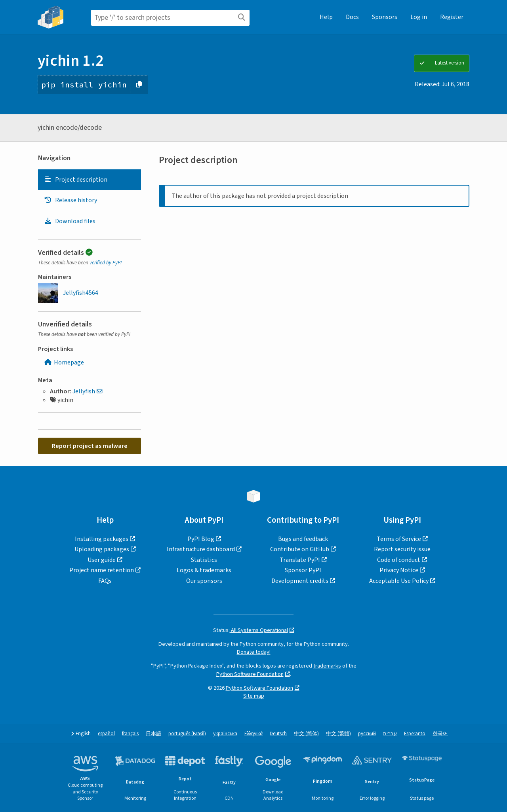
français (130, 734)
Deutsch (278, 734)
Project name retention (102, 570)
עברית (390, 734)
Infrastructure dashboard (201, 549)
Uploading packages (102, 549)
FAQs (105, 581)
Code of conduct (399, 560)
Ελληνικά (253, 734)
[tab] (90, 180)
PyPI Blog (201, 539)
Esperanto (415, 734)
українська (225, 734)
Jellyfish (84, 391)
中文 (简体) (306, 734)
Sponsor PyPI (303, 570)
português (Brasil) (187, 734)
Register (452, 17)
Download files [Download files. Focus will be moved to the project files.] (70, 221)
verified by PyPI (106, 263)
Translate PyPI (300, 560)
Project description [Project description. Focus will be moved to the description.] (76, 180)
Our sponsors (204, 581)
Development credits (300, 581)
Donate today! (254, 652)
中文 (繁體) (338, 734)
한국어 (440, 734)
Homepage (64, 362)
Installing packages (102, 539)
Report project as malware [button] (90, 446)
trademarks (327, 666)
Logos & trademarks (204, 570)
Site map (254, 696)
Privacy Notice (399, 570)
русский (367, 734)
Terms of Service (399, 539)
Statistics (204, 560)
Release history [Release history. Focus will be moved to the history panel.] (71, 200)
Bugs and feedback (303, 539)
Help (326, 17)
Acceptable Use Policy (399, 581)
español (106, 734)
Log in (419, 17)
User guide (102, 560)
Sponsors (385, 17)
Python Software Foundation (250, 674)
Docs (352, 17)
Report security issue (402, 549)
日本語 (153, 734)
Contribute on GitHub (300, 549)
